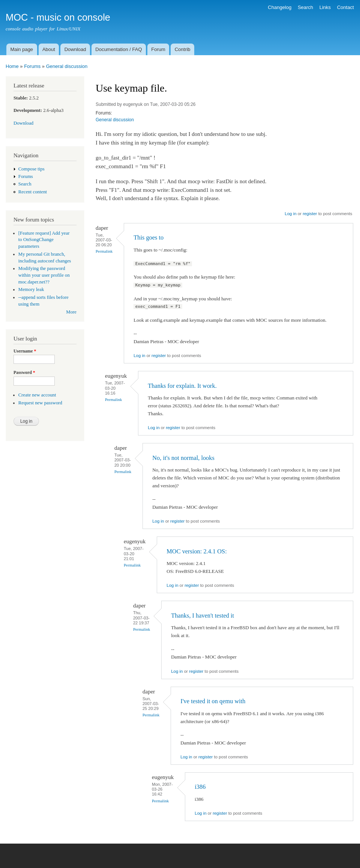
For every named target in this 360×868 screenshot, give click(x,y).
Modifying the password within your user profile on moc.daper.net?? (44, 275)
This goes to (148, 237)
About (49, 49)
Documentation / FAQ (118, 49)
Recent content (33, 192)
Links (325, 7)
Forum (158, 49)
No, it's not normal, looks (183, 458)
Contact (346, 7)
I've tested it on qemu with (213, 701)
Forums (32, 66)
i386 (200, 787)
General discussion (67, 66)
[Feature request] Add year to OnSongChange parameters (44, 240)
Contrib (183, 49)
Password (24, 372)
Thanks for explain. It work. (182, 386)
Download (75, 49)
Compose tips (31, 169)
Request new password (40, 403)
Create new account (37, 395)
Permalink (104, 251)
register (310, 214)
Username (25, 351)
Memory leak (31, 289)
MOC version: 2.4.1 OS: (196, 551)
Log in (290, 214)
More (71, 312)
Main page (22, 49)
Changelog (280, 7)
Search (305, 7)
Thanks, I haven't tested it (202, 616)
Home (12, 66)
